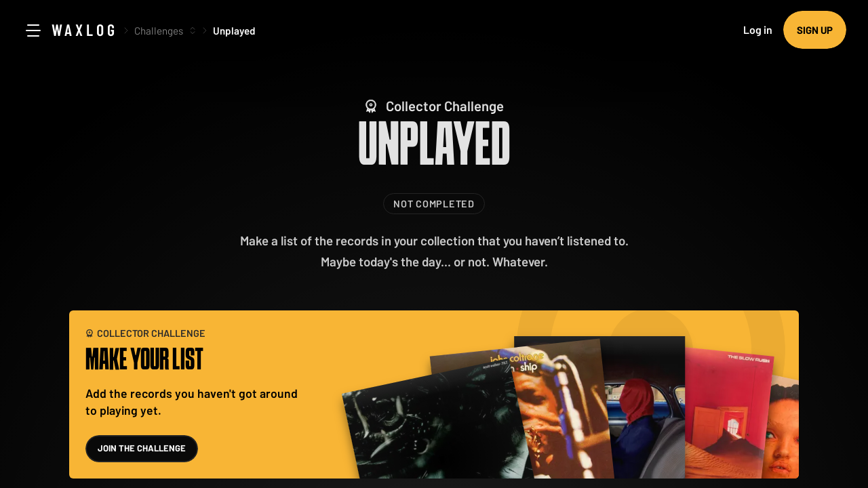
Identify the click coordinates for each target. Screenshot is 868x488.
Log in (758, 29)
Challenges (159, 30)
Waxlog (85, 29)
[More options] (193, 30)
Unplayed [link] (234, 30)
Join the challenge (142, 448)
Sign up (815, 30)
